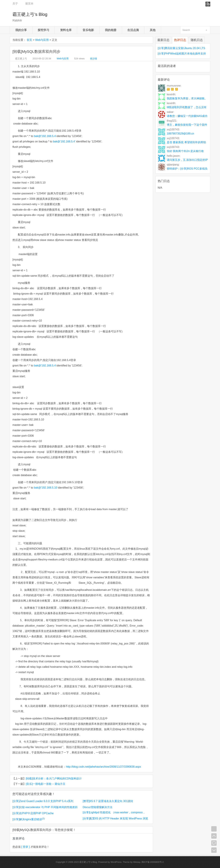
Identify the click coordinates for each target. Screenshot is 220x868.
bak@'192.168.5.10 (46, 488)
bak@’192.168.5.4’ (64, 141)
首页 (29, 40)
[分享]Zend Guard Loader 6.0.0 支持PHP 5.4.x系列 (43, 801)
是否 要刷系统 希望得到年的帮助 (186, 142)
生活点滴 (133, 30)
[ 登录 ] (26, 847)
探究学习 (43, 30)
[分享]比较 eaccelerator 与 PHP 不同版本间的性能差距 (45, 807)
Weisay (137, 862)
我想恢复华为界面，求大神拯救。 (187, 98)
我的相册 (111, 30)
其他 (153, 30)
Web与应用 (42, 40)
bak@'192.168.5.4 (45, 136)
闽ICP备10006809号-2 (153, 862)
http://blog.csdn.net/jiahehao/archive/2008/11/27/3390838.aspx (103, 767)
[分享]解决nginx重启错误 (29, 819)
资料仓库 (66, 30)
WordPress (116, 862)
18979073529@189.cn (180, 134)
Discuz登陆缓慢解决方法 (98, 807)
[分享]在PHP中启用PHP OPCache (33, 813)
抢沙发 (94, 59)
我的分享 (21, 30)
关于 (15, 4)
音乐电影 (88, 30)
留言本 (29, 4)
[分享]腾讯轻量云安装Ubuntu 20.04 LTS (181, 48)
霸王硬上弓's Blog (30, 14)
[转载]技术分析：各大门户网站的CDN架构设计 (54, 779)
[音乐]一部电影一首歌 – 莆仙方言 (46, 784)
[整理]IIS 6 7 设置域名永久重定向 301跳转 (108, 801)
